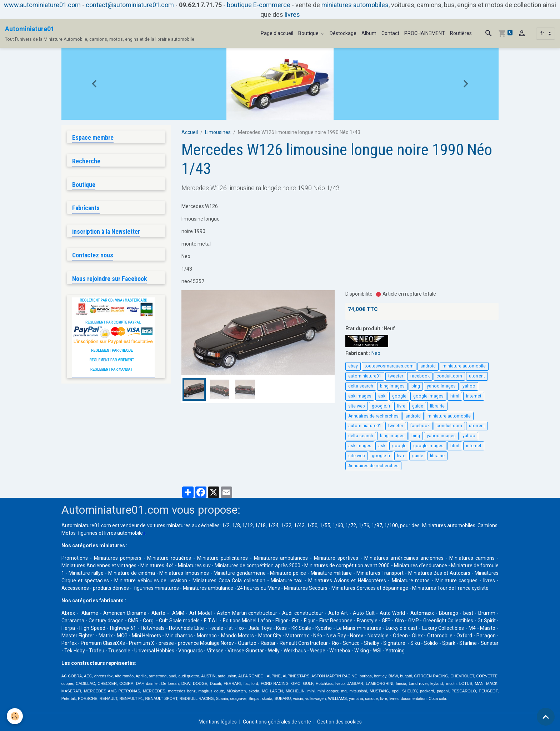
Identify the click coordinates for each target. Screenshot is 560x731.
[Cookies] (15, 716)
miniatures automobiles (355, 5)
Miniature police (288, 573)
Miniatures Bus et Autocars (439, 573)
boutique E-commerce (259, 5)
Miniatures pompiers (118, 558)
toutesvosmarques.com (389, 366)
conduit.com (449, 376)
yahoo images (441, 386)
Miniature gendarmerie (240, 573)
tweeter (396, 376)
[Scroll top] (546, 717)
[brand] (100, 34)
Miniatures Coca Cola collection (229, 581)
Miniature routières (169, 558)
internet (474, 396)
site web (357, 406)
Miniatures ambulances (281, 558)
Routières (461, 33)
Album (369, 33)
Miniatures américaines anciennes (404, 558)
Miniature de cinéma (132, 573)
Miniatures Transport (380, 573)
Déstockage (343, 33)
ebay (353, 366)
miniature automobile (464, 366)
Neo (376, 353)
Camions (487, 525)
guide (418, 406)
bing (416, 386)
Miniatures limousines (184, 573)
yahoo (469, 386)
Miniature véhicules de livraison (151, 581)
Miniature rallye (86, 573)
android (428, 366)
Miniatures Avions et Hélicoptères (347, 581)
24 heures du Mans (259, 588)
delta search (361, 386)
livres (292, 14)
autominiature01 (365, 376)
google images (428, 396)
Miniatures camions (472, 558)
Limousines (218, 132)
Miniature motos (411, 581)
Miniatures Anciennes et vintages (99, 565)
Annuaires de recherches (373, 416)
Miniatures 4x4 (157, 565)
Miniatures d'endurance (421, 565)
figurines (88, 533)
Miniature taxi (286, 581)
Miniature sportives (336, 558)
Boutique (309, 33)
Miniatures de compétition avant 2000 (348, 565)
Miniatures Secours (306, 588)
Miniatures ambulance (208, 588)
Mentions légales (218, 722)
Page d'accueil (277, 33)
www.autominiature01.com (42, 5)
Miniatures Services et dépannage (370, 588)
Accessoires (75, 588)
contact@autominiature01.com (130, 5)
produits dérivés (111, 588)
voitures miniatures (169, 525)
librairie (437, 406)
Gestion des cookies (339, 722)
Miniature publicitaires (222, 558)
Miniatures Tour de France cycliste (450, 588)
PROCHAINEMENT (425, 33)
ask (382, 396)
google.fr (381, 406)
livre (401, 406)
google (399, 396)
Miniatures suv (194, 565)
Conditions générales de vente (277, 722)
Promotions (75, 558)
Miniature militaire (331, 573)
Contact (390, 33)
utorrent (477, 376)
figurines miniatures (156, 588)
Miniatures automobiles (449, 525)
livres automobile (124, 533)
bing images (392, 386)
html (455, 396)
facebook (420, 376)
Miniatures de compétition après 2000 (257, 565)
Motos (69, 533)
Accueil (190, 132)
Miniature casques (456, 581)
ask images (360, 396)
